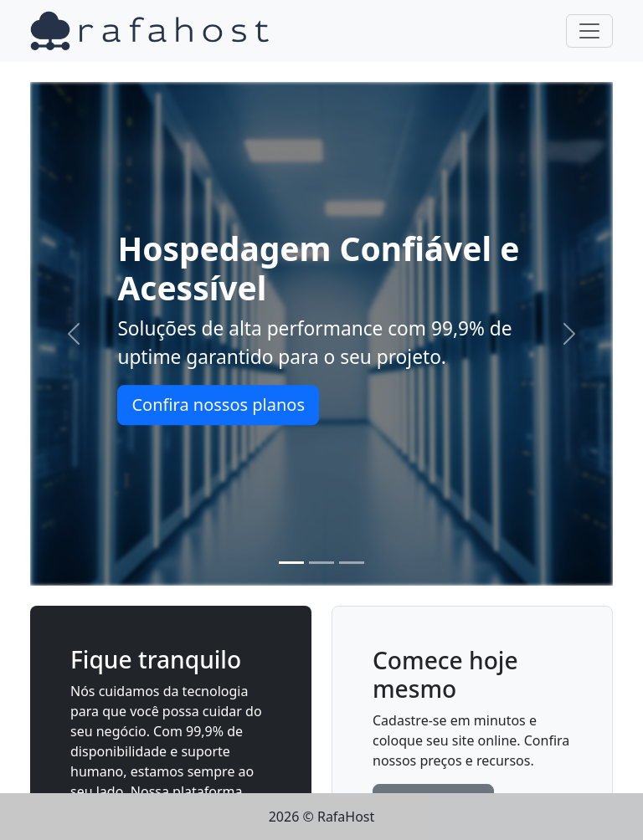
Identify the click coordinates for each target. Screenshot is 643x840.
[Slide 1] (291, 563)
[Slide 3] (352, 563)
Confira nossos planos (218, 405)
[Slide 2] (321, 563)
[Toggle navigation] (589, 31)
